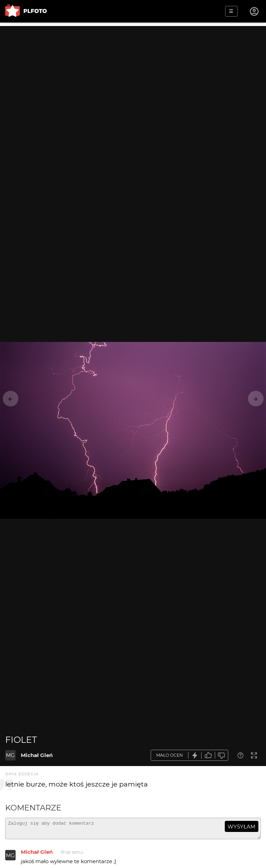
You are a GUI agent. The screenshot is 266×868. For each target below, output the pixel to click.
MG (10, 755)
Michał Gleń (37, 755)
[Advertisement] (133, 75)
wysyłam (241, 827)
